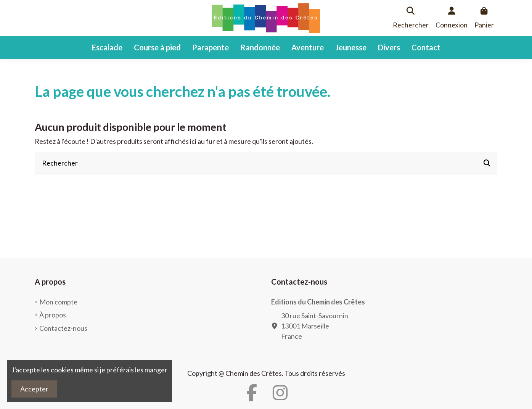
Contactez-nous (63, 328)
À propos (53, 315)
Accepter (34, 389)
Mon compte (58, 302)
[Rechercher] (487, 163)
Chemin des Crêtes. (254, 373)
